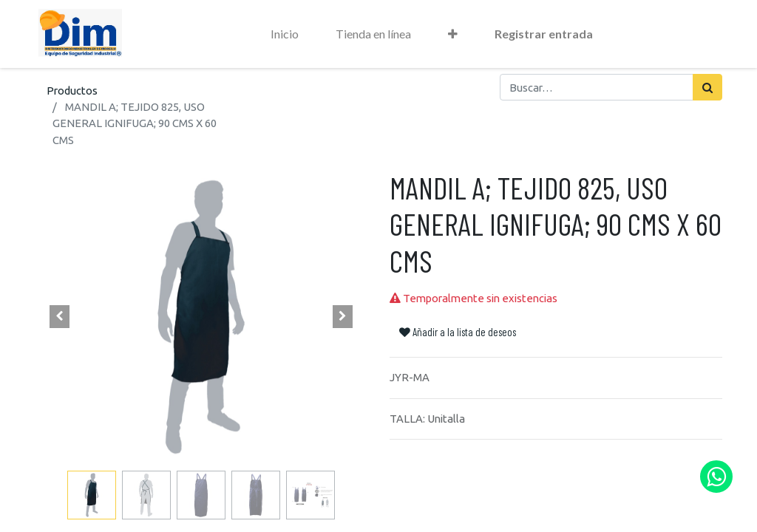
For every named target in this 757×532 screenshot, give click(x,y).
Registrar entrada (544, 34)
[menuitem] (285, 34)
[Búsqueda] (707, 87)
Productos (72, 91)
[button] (453, 34)
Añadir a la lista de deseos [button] (458, 332)
